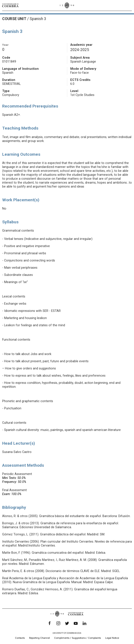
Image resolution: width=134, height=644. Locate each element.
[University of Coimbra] (10, 5)
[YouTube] (76, 623)
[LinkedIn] (84, 623)
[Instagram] (58, 623)
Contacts (20, 638)
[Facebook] (50, 623)
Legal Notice (112, 638)
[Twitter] (67, 623)
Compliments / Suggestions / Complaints (78, 638)
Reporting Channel (39, 638)
